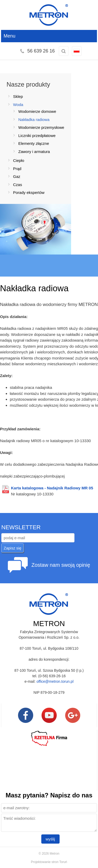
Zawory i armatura (34, 152)
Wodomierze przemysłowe (41, 127)
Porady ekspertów (29, 192)
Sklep (18, 96)
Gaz (17, 176)
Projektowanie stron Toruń (49, 862)
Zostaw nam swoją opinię (61, 565)
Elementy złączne (34, 143)
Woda (18, 105)
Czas (18, 185)
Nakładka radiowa (34, 120)
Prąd (17, 169)
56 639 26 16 (41, 51)
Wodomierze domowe (37, 111)
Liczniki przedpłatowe (37, 136)
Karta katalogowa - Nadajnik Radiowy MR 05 (52, 488)
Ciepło (19, 160)
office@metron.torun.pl (55, 681)
